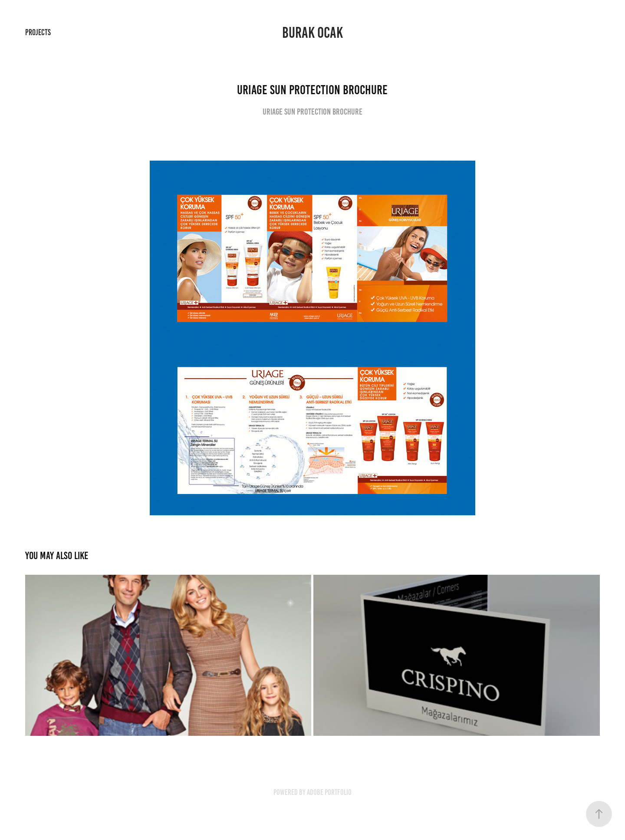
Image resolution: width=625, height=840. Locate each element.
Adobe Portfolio (329, 792)
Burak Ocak (312, 33)
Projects (38, 32)
